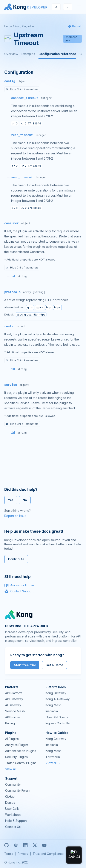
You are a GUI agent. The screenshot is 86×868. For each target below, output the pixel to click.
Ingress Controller (58, 723)
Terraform (53, 757)
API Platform (14, 693)
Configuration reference (57, 54)
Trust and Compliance (48, 854)
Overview (11, 54)
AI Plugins (12, 739)
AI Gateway (13, 705)
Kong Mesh (54, 705)
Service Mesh (15, 711)
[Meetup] (16, 845)
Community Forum (18, 790)
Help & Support (16, 821)
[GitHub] (6, 845)
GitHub (10, 797)
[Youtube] (44, 845)
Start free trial (25, 665)
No (25, 500)
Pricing (10, 723)
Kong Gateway (56, 693)
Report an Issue (15, 516)
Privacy (23, 854)
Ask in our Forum (19, 585)
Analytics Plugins (17, 745)
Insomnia (52, 711)
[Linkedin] (25, 845)
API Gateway (14, 699)
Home (8, 26)
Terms (9, 854)
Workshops (13, 815)
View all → (13, 769)
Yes (11, 500)
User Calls (12, 809)
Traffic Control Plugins (21, 763)
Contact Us (13, 827)
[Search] (56, 7)
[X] (35, 845)
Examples (28, 54)
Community (13, 784)
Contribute (16, 559)
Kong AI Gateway (58, 699)
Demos (10, 803)
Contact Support (19, 591)
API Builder (13, 717)
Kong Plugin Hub (25, 26)
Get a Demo (54, 665)
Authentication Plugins (21, 751)
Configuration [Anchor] (19, 72)
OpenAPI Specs (57, 717)
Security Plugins (16, 757)
